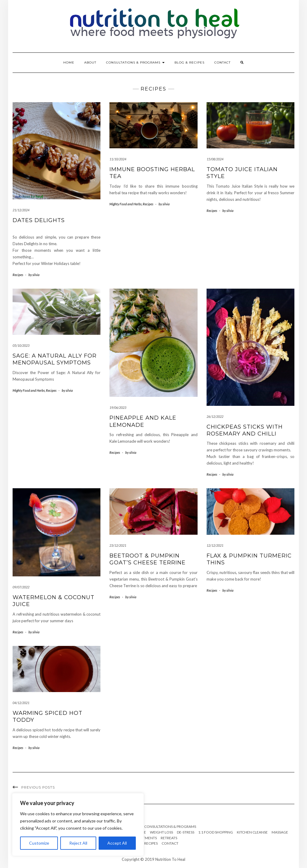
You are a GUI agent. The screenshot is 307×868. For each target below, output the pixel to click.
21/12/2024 (21, 210)
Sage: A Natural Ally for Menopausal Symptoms (55, 359)
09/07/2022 (21, 587)
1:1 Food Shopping (216, 832)
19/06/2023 (118, 407)
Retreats (169, 838)
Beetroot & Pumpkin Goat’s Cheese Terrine (148, 559)
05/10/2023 (21, 345)
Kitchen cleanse (252, 832)
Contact (222, 62)
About (90, 62)
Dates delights (39, 220)
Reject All (78, 843)
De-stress (186, 832)
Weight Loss (161, 832)
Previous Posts (38, 787)
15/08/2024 (215, 159)
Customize (39, 843)
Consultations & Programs (135, 62)
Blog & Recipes (189, 62)
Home (69, 62)
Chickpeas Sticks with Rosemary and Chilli (245, 430)
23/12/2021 (118, 545)
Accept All (117, 843)
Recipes (18, 275)
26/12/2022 (215, 416)
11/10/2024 (118, 159)
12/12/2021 (215, 545)
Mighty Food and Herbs (125, 204)
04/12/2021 (21, 703)
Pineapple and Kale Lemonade (143, 421)
